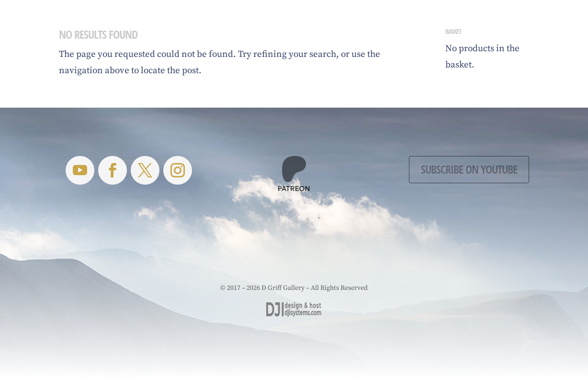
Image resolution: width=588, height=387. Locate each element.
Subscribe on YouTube (469, 169)
